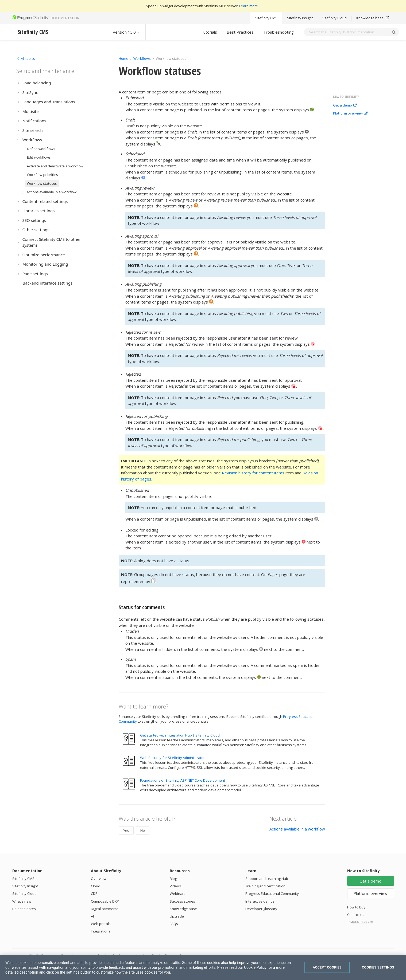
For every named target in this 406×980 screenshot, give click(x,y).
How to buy (356, 907)
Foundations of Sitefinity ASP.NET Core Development (183, 780)
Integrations (101, 931)
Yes (126, 831)
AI (92, 916)
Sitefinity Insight (300, 18)
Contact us (356, 915)
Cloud (96, 886)
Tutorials (209, 32)
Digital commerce (105, 909)
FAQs (174, 924)
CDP (94, 894)
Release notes (24, 909)
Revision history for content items (253, 473)
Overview (99, 879)
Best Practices (240, 32)
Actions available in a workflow (297, 829)
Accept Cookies (327, 967)
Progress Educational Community (272, 894)
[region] (203, 967)
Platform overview (350, 113)
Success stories (182, 901)
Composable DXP (105, 901)
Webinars (178, 894)
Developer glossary (261, 909)
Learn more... (250, 6)
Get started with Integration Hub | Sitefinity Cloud (180, 735)
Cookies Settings (378, 967)
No (143, 831)
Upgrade (177, 916)
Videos (175, 886)
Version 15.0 (127, 32)
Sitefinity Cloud (335, 18)
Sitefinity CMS (266, 18)
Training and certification (265, 886)
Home (123, 58)
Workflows (142, 58)
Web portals (101, 924)
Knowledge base (373, 18)
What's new (22, 901)
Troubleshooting (279, 32)
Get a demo (345, 105)
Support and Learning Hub (267, 879)
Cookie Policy (255, 967)
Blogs (174, 879)
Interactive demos (260, 901)
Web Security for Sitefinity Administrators (173, 758)
